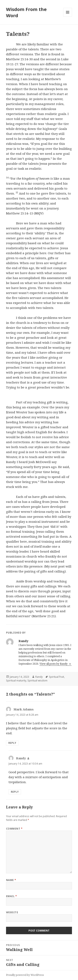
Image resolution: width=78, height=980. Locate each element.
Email (11, 896)
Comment (14, 829)
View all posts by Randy (54, 664)
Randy (39, 677)
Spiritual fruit (56, 677)
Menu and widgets (68, 16)
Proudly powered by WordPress (25, 975)
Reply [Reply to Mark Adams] (12, 743)
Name (11, 880)
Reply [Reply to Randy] (15, 792)
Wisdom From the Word (26, 12)
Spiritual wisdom (37, 681)
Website (12, 912)
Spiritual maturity (16, 681)
